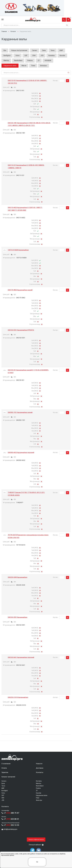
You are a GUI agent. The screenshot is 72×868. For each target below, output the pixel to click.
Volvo (17, 56)
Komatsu (51, 56)
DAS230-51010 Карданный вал (18, 697)
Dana (44, 50)
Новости (39, 764)
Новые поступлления (19, 50)
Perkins (30, 60)
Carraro (35, 50)
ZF (39, 60)
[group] (36, 8)
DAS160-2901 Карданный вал (18, 617)
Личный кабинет (35, 845)
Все (5, 50)
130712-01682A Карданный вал (18, 250)
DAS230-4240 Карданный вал (18, 577)
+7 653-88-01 (11, 819)
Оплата (4, 768)
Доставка (40, 768)
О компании (6, 764)
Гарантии (5, 772)
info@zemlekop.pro (10, 829)
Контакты (40, 772)
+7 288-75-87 (11, 813)
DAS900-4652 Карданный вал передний (21, 453)
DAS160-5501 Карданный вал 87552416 (21, 330)
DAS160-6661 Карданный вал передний (21, 657)
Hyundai (39, 793)
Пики (33, 66)
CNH (34, 56)
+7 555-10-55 (11, 825)
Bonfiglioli (7, 56)
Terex (53, 50)
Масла (24, 66)
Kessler (62, 56)
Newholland (18, 60)
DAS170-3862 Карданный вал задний (20, 290)
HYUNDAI (48, 60)
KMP (61, 50)
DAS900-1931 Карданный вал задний (20, 412)
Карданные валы (42, 795)
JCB (42, 56)
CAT (26, 56)
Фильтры (43, 66)
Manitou (6, 60)
